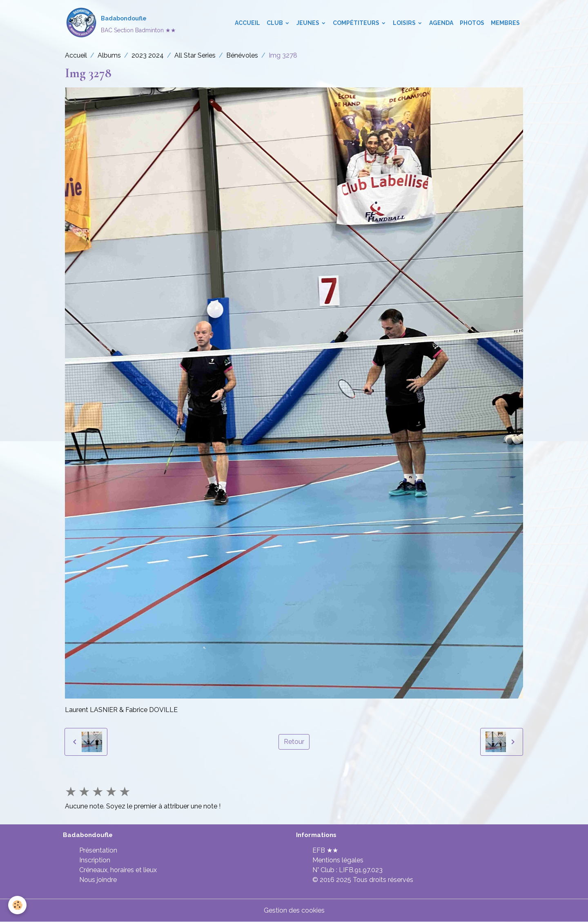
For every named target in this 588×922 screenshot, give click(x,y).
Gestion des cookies (294, 910)
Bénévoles (242, 55)
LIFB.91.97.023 (361, 870)
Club (275, 23)
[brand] (120, 23)
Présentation (98, 850)
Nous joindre (98, 880)
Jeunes (308, 23)
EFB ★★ (325, 850)
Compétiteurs (357, 23)
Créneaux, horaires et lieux (118, 870)
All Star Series (195, 55)
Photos (472, 23)
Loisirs (405, 23)
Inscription (95, 860)
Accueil (247, 23)
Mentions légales (338, 860)
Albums (109, 55)
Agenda (441, 23)
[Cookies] (17, 905)
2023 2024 (148, 55)
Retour (294, 742)
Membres (505, 23)
